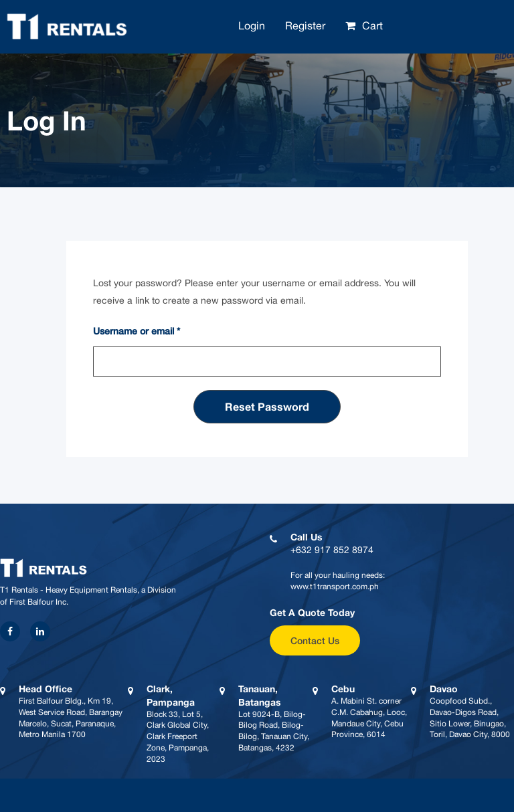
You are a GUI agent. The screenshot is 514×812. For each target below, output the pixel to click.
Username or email (137, 331)
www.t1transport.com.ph (335, 587)
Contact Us (315, 640)
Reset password (267, 406)
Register (305, 25)
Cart (372, 25)
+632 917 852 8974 (332, 550)
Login (252, 25)
